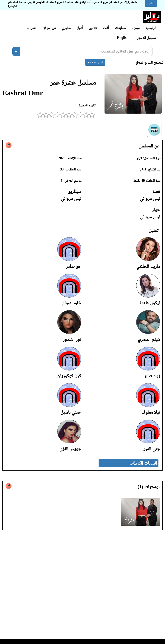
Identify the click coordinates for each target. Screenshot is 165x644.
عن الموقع (50, 28)
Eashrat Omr (23, 93)
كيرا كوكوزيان (69, 376)
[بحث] (16, 51)
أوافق (151, 3)
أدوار (80, 28)
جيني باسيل (71, 412)
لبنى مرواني (150, 198)
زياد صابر (152, 376)
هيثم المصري (149, 339)
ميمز (136, 28)
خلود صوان (71, 303)
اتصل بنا (32, 28)
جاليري (66, 28)
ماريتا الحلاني (148, 266)
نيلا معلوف (151, 412)
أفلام (106, 28)
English (123, 38)
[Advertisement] (82, 586)
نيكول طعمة (150, 303)
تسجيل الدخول (145, 38)
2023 (62, 158)
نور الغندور (72, 339)
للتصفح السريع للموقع (149, 62)
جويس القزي (70, 449)
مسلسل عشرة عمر (73, 82)
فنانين (93, 28)
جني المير (152, 449)
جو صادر (73, 266)
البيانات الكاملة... (143, 463)
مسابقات (120, 28)
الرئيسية (151, 28)
